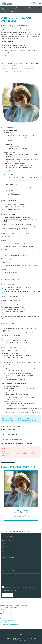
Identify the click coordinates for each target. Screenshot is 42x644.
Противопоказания (28, 69)
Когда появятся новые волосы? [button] (11, 439)
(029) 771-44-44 (7, 613)
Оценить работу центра (7, 621)
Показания (15, 69)
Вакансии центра (5, 623)
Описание (4, 69)
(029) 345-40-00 (6, 611)
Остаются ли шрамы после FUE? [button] (11, 434)
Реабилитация (17, 71)
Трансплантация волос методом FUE (16, 26)
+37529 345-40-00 (23, 8)
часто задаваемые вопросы (24, 74)
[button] (40, 3)
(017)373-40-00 (7, 610)
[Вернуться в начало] (7, 3)
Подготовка (5, 71)
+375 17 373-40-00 (8, 8)
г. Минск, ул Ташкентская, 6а (12, 12)
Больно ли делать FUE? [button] (8, 430)
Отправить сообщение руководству (11, 624)
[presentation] (12, 582)
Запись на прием (6, 74)
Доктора (29, 71)
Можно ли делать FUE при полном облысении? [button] (16, 444)
